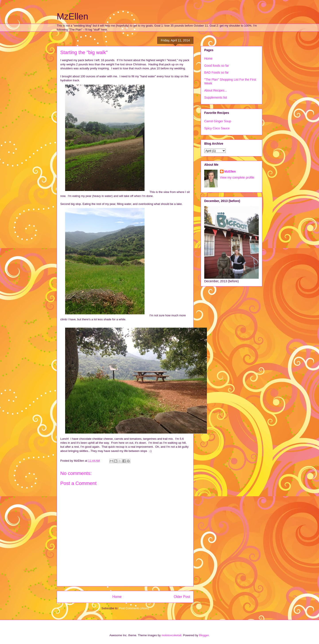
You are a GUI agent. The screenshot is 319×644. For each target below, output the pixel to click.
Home (117, 597)
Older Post (182, 597)
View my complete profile (237, 177)
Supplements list (216, 97)
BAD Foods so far (217, 72)
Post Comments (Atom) (134, 608)
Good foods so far (217, 66)
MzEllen (72, 16)
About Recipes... (216, 90)
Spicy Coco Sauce (217, 128)
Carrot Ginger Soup (218, 121)
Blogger (204, 635)
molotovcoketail (171, 635)
